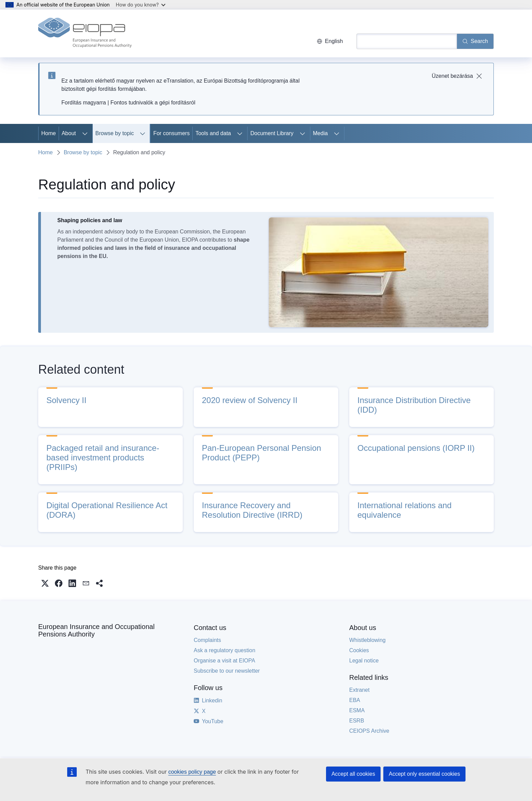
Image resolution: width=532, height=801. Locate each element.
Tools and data (213, 133)
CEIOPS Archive (369, 731)
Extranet (359, 690)
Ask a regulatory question (225, 650)
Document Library (272, 133)
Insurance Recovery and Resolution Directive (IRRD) (252, 510)
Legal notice (364, 661)
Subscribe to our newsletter (227, 671)
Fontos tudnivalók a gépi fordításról (153, 103)
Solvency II (66, 400)
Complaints (207, 640)
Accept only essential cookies (424, 774)
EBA (355, 700)
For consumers (171, 133)
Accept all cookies (353, 774)
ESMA (357, 710)
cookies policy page (192, 772)
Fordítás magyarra (84, 103)
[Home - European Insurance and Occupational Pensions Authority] (85, 33)
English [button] (330, 41)
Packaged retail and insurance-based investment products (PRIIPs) (103, 457)
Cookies (359, 650)
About (69, 133)
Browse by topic (115, 133)
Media (321, 133)
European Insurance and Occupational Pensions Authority (96, 630)
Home (49, 133)
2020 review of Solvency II (250, 400)
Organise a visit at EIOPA (224, 661)
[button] (45, 583)
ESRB (357, 721)
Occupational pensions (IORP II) (416, 448)
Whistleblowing (367, 640)
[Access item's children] (85, 133)
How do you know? (141, 5)
